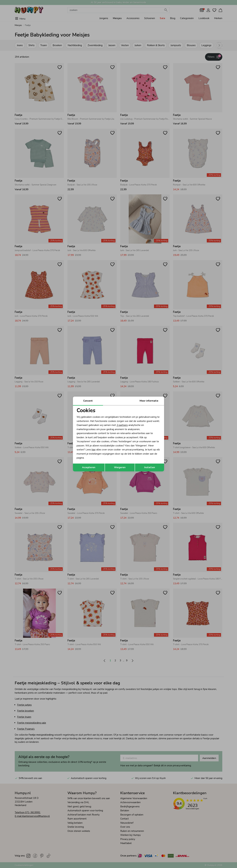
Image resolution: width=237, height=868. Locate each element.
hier (94, 450)
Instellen (150, 467)
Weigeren (120, 467)
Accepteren (89, 467)
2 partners (122, 425)
